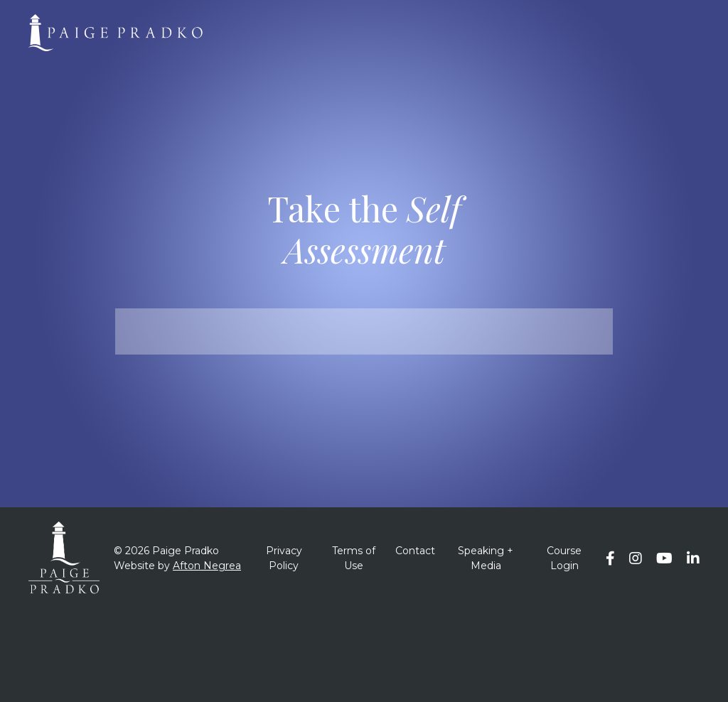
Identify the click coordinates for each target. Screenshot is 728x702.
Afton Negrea (207, 566)
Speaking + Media (486, 558)
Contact (415, 551)
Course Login (564, 558)
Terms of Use (354, 558)
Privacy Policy (284, 558)
